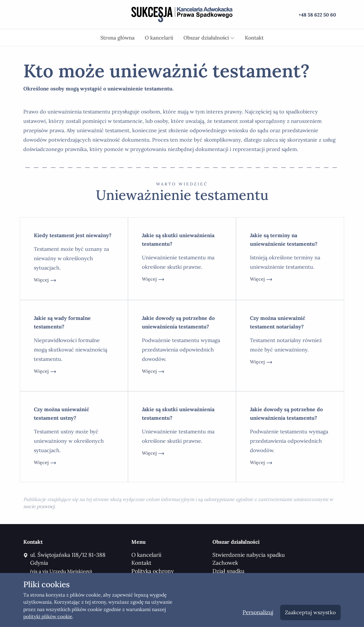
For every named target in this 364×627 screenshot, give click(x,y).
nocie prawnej (39, 506)
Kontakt (254, 38)
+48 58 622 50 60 (317, 15)
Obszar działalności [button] (209, 38)
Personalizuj (258, 612)
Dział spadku (228, 571)
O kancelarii (159, 38)
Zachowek (225, 563)
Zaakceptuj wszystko (310, 612)
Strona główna (117, 38)
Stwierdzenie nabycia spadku (249, 555)
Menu (138, 542)
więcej (45, 280)
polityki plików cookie (48, 616)
